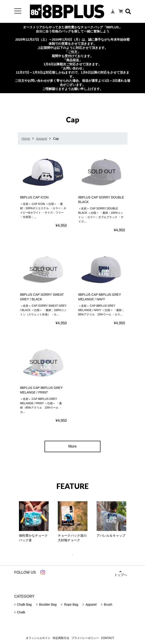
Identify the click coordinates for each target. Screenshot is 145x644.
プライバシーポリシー (85, 638)
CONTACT (108, 638)
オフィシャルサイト (38, 638)
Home (26, 139)
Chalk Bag (25, 604)
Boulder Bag (48, 604)
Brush (108, 604)
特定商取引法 (61, 638)
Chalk (21, 612)
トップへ (121, 573)
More (72, 446)
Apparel (42, 139)
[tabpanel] (34, 523)
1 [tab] (75, 555)
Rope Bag (71, 604)
